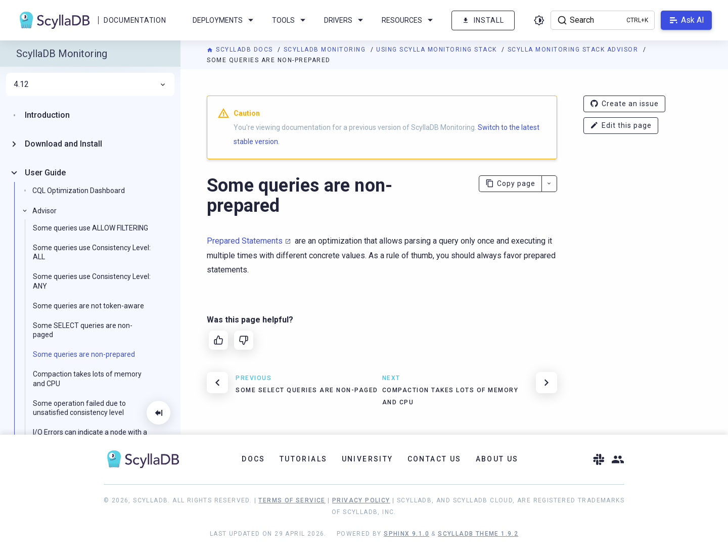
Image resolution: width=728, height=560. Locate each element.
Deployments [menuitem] (225, 20)
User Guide (45, 173)
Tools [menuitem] (290, 20)
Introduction (47, 115)
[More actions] (549, 184)
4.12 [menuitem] (90, 84)
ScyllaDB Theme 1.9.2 (478, 534)
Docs (254, 459)
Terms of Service (292, 500)
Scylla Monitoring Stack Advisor (574, 50)
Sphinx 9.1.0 (406, 534)
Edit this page (621, 126)
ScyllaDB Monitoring (326, 50)
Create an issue (624, 104)
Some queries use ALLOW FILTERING (90, 228)
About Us (497, 459)
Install (483, 20)
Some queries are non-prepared (84, 354)
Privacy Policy (361, 500)
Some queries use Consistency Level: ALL (92, 252)
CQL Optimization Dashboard (79, 191)
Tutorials (304, 459)
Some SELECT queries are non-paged (83, 330)
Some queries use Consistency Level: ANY (92, 281)
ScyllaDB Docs (241, 50)
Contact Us (435, 459)
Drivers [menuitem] (345, 20)
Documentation (135, 20)
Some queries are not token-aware (88, 306)
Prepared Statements (245, 241)
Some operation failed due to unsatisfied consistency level (79, 408)
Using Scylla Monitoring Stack (438, 50)
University (368, 459)
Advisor (44, 211)
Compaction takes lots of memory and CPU (87, 379)
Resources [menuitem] (409, 20)
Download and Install (63, 144)
